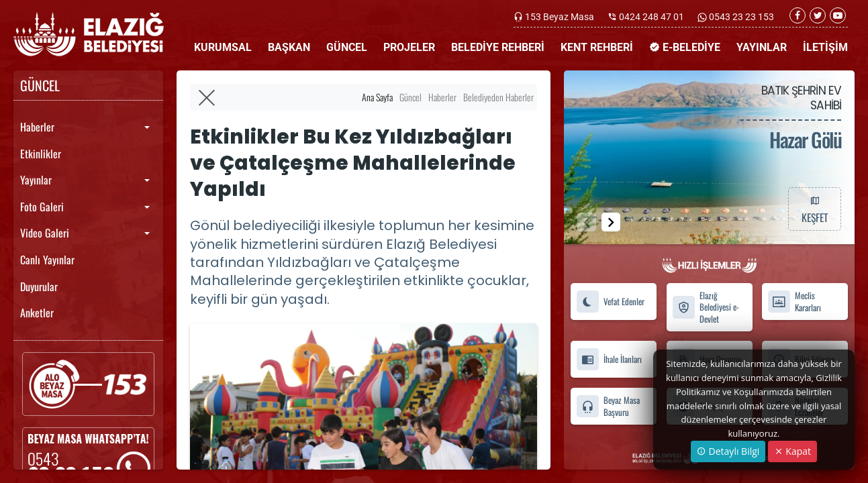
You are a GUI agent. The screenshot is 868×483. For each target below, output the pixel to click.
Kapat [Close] (792, 451)
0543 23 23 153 (740, 17)
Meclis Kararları (794, 302)
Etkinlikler (41, 154)
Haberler (37, 127)
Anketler (37, 313)
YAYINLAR (762, 47)
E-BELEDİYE (685, 47)
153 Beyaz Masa (560, 17)
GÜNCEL (347, 47)
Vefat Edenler (610, 302)
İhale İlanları (609, 360)
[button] (611, 222)
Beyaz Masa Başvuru (608, 407)
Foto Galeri (42, 207)
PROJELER (409, 47)
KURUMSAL (223, 47)
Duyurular (39, 286)
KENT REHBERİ (597, 47)
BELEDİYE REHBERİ (498, 47)
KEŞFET (814, 209)
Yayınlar (36, 180)
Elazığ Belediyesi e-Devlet (705, 307)
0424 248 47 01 (652, 17)
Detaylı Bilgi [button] (728, 451)
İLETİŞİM (825, 47)
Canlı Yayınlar (47, 260)
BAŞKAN (289, 47)
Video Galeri (45, 233)
